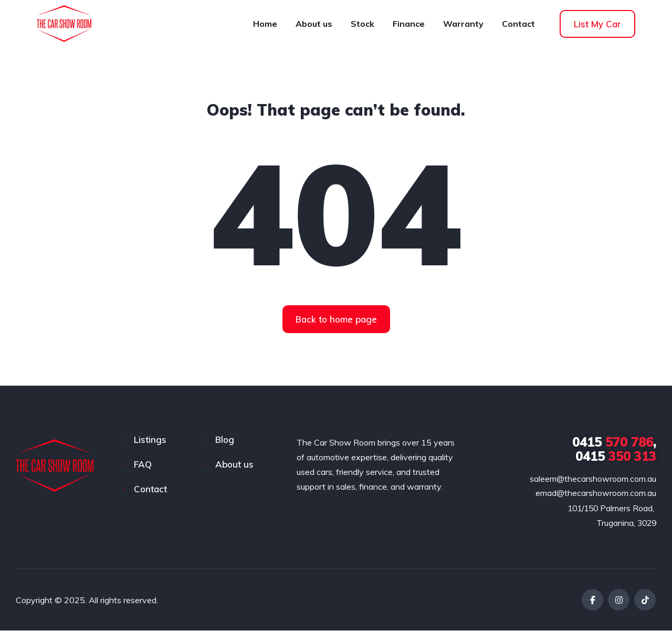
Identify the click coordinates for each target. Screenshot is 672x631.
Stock (363, 24)
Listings (150, 439)
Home (265, 24)
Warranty (463, 24)
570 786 (613, 442)
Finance (409, 24)
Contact (518, 24)
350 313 (616, 456)
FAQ (143, 464)
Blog (225, 439)
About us (314, 24)
